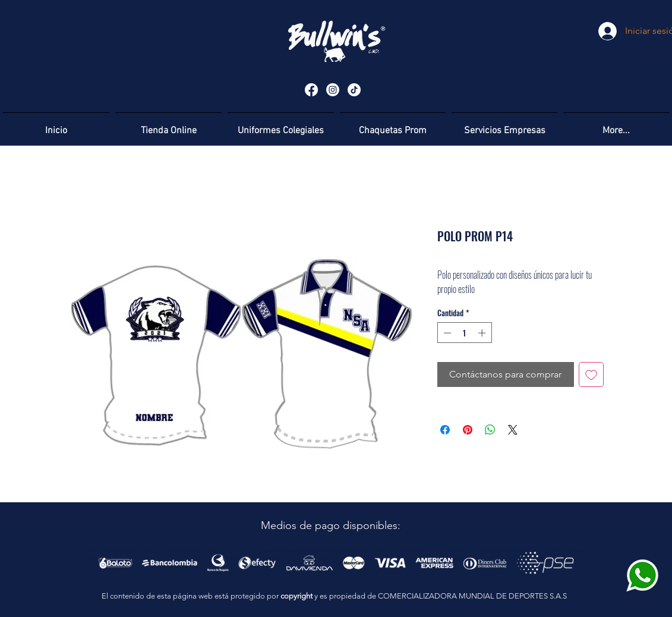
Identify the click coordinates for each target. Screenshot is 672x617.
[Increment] (483, 333)
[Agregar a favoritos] (591, 374)
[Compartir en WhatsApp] (490, 430)
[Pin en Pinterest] (468, 430)
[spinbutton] (464, 333)
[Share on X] (513, 430)
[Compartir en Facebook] (445, 430)
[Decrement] (446, 333)
